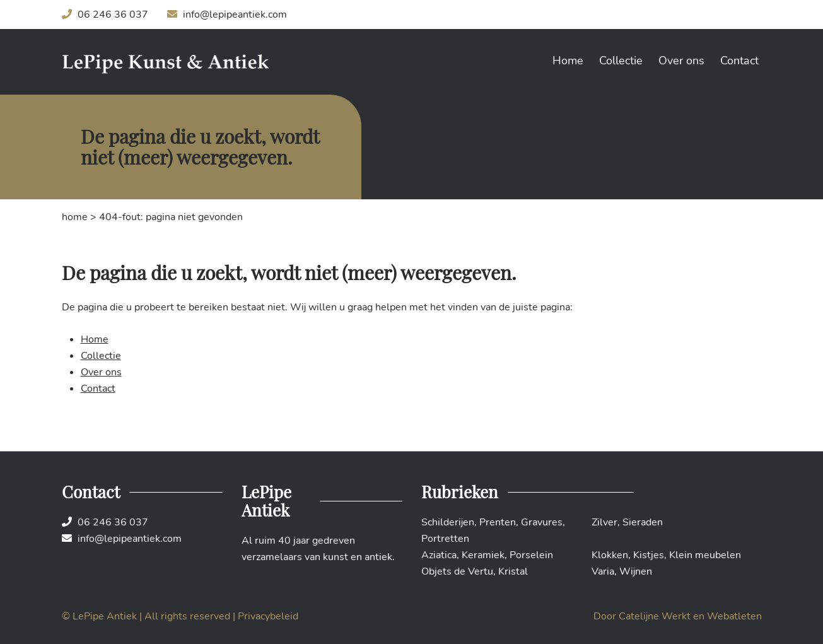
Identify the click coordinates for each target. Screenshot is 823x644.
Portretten (445, 539)
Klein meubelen (705, 555)
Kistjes (649, 555)
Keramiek (483, 555)
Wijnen (636, 571)
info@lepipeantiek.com (227, 15)
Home (568, 61)
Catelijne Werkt (655, 616)
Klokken (610, 555)
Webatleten (734, 616)
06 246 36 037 (105, 15)
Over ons (681, 61)
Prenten (498, 522)
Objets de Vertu (457, 571)
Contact (739, 61)
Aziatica (439, 555)
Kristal (513, 571)
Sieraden (643, 522)
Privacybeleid (268, 616)
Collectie (621, 61)
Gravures (542, 522)
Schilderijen (448, 522)
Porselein (531, 555)
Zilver (604, 522)
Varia (603, 571)
